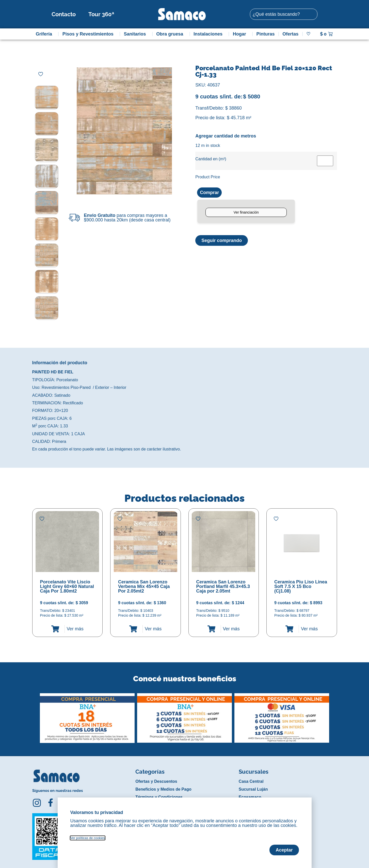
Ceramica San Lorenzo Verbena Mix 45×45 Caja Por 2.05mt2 (144, 582)
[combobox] (284, 14)
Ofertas (290, 34)
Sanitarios (136, 34)
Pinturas (266, 34)
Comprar (209, 193)
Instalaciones (209, 34)
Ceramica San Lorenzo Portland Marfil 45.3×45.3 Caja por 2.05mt (223, 582)
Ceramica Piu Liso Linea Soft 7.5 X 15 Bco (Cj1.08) (301, 582)
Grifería (45, 34)
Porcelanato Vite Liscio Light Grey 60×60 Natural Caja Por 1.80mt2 (67, 582)
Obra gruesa (171, 34)
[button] (36, 710)
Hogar (241, 34)
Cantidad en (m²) (211, 159)
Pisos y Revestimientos (89, 34)
